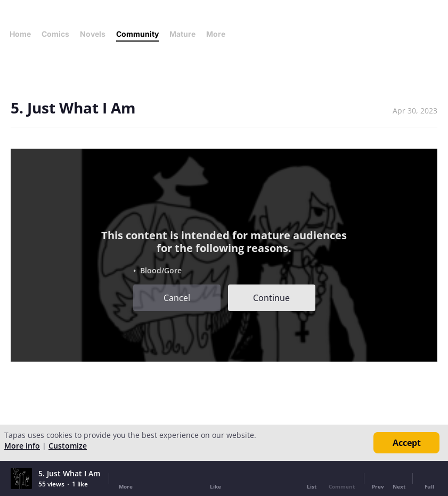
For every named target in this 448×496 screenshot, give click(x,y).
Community (137, 34)
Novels (93, 34)
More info (22, 446)
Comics (55, 34)
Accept (407, 443)
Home (20, 34)
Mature (182, 34)
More (219, 34)
